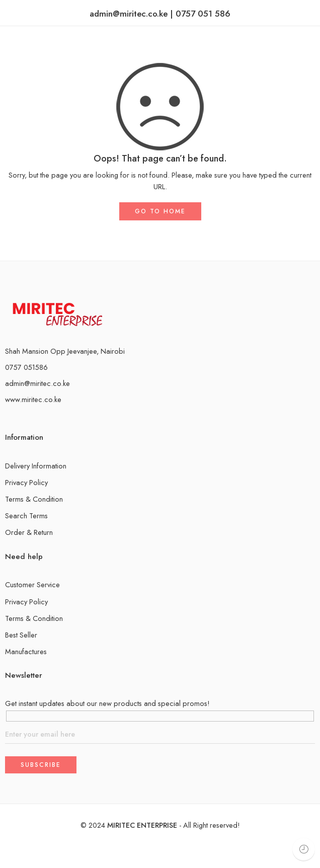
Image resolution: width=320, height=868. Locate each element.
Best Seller (21, 635)
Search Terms (26, 516)
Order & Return (29, 532)
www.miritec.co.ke (33, 399)
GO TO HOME (160, 211)
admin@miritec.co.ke (37, 383)
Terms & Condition (34, 499)
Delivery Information (36, 466)
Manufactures (26, 651)
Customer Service (32, 584)
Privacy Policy (26, 482)
